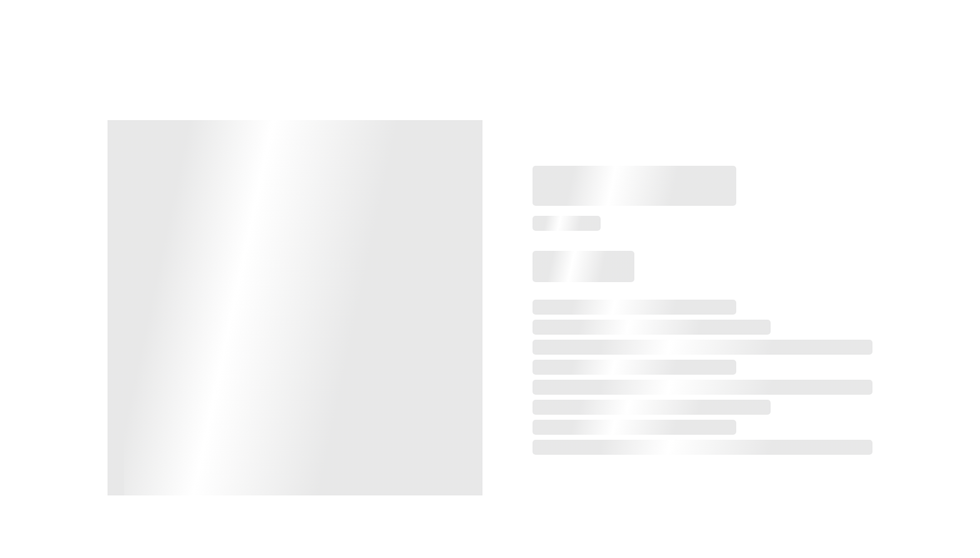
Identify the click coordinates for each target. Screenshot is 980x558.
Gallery (848, 29)
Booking (612, 29)
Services (674, 29)
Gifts (797, 29)
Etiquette (740, 29)
